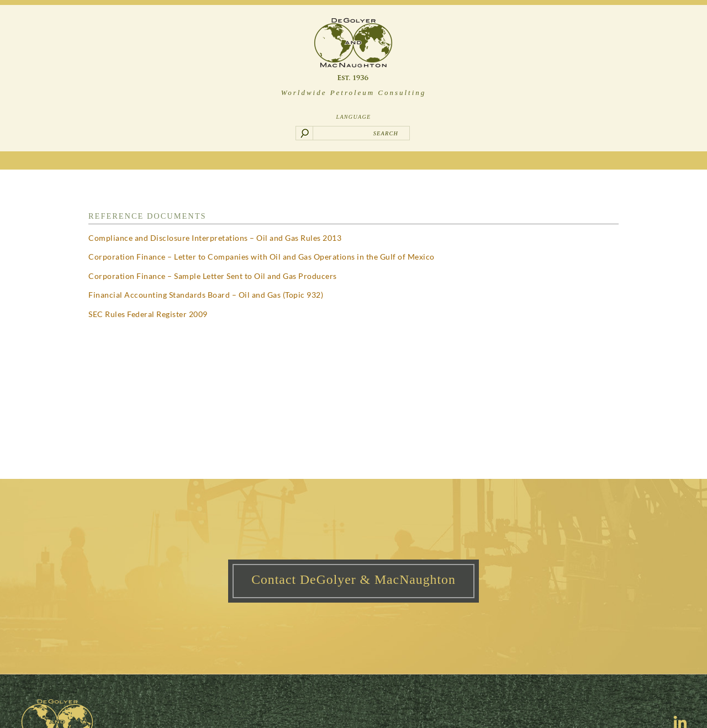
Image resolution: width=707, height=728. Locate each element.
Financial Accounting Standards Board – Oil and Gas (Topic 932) (206, 295)
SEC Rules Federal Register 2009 (148, 314)
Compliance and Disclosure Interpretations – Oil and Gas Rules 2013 (215, 238)
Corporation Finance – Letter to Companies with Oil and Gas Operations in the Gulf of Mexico (262, 257)
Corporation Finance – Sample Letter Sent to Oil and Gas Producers (213, 276)
